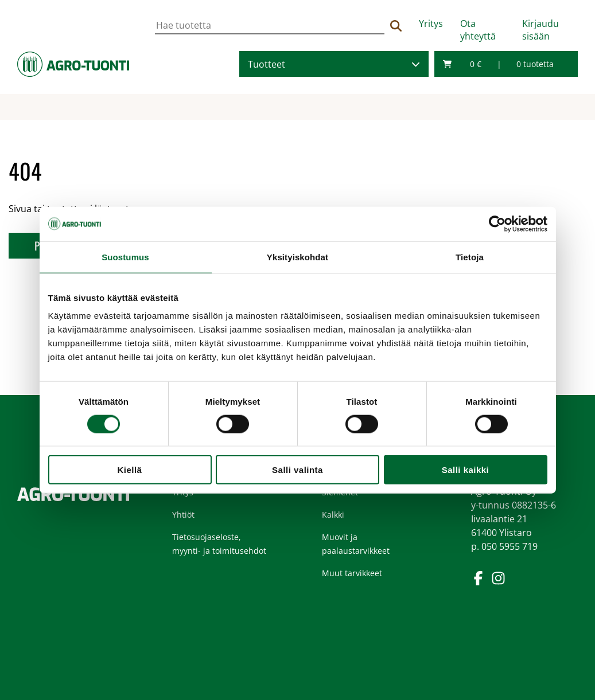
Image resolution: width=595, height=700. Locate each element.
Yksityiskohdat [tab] (297, 257)
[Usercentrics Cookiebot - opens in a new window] (497, 224)
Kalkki (333, 515)
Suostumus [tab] (125, 257)
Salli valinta (297, 470)
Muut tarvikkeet (352, 573)
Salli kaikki (465, 470)
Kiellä (130, 470)
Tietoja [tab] (470, 257)
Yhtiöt (183, 515)
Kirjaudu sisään (540, 30)
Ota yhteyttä (478, 30)
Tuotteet (267, 64)
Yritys (431, 24)
